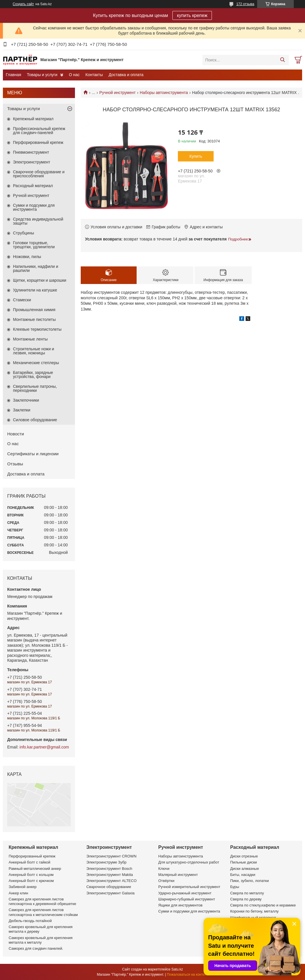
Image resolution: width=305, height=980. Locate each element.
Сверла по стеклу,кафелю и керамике (263, 905)
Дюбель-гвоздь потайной (30, 921)
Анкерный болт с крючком (31, 881)
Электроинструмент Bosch (109, 869)
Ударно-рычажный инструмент (185, 893)
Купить (196, 156)
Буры (235, 887)
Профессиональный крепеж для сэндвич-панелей (39, 131)
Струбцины (23, 233)
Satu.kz (177, 969)
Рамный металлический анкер (35, 869)
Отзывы (15, 464)
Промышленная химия (34, 310)
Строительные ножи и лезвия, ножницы (34, 351)
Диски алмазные (245, 869)
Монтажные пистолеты (34, 319)
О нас (74, 75)
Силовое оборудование (35, 420)
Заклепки (22, 410)
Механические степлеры (36, 363)
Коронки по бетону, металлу (255, 911)
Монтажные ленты (30, 339)
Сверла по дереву (246, 899)
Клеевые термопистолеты (37, 329)
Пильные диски (244, 862)
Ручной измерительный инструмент (189, 887)
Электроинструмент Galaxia (111, 893)
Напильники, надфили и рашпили (36, 268)
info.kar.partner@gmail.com (44, 747)
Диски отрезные (244, 856)
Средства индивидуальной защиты (38, 221)
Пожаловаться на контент (188, 975)
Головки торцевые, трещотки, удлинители (34, 245)
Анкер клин (18, 893)
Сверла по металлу (247, 893)
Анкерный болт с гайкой (29, 862)
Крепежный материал (33, 119)
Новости (16, 434)
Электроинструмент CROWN (112, 856)
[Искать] (282, 60)
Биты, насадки (243, 875)
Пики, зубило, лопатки (250, 881)
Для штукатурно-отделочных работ (189, 862)
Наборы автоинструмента (164, 93)
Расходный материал (33, 186)
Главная (13, 75)
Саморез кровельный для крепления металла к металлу (41, 940)
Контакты (94, 75)
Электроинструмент (32, 162)
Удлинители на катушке (35, 290)
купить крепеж (192, 15)
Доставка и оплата (126, 75)
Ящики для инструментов (180, 905)
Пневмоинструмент (31, 152)
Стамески (22, 300)
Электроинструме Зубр (107, 862)
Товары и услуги (42, 75)
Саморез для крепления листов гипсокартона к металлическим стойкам (43, 912)
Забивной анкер (23, 887)
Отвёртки (166, 881)
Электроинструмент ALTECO (112, 881)
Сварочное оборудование (109, 887)
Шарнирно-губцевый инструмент (187, 899)
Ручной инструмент (118, 93)
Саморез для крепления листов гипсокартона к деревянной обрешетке (42, 901)
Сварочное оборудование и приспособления (39, 174)
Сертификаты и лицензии (33, 454)
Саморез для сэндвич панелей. (36, 948)
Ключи (164, 869)
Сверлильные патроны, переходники (35, 388)
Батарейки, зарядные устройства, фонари (33, 375)
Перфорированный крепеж (38, 142)
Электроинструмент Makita (110, 875)
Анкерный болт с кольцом (31, 875)
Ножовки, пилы (27, 257)
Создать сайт (23, 4)
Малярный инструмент (178, 875)
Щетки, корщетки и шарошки (40, 280)
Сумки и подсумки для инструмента (34, 207)
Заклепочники (26, 400)
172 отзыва (245, 4)
